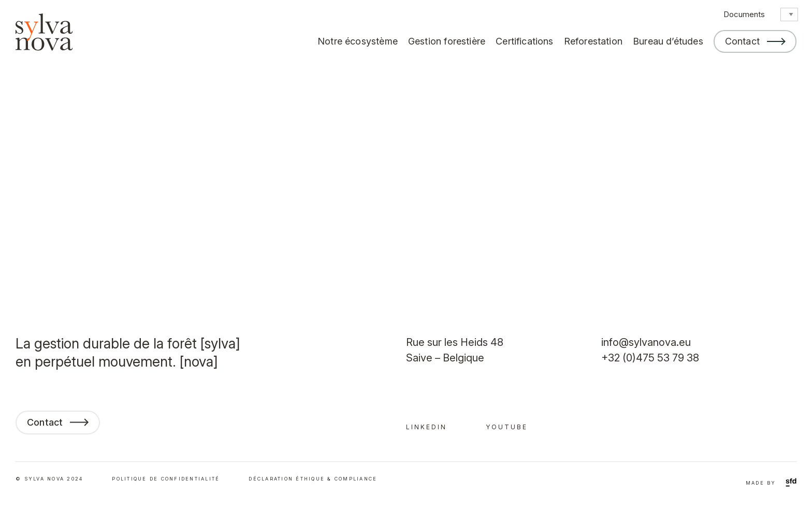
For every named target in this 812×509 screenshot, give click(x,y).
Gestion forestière (447, 41)
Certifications (525, 41)
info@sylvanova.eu (646, 342)
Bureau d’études (668, 41)
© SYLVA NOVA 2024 (49, 479)
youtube (507, 427)
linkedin (426, 427)
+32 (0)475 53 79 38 (650, 358)
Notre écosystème (358, 41)
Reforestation (593, 41)
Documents (744, 14)
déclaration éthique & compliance (313, 479)
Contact (742, 41)
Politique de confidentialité (166, 479)
